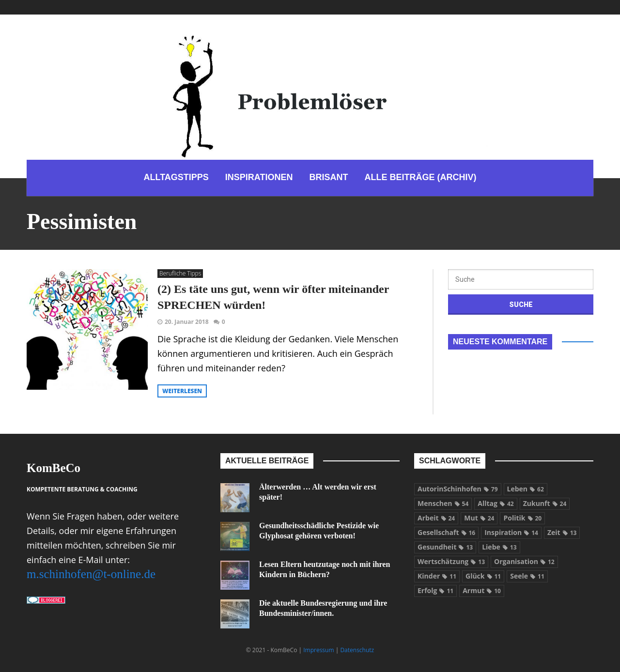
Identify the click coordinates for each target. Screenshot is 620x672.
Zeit (562, 532)
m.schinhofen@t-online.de (91, 574)
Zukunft (545, 503)
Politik (522, 518)
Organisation (524, 561)
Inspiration (511, 532)
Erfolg (435, 590)
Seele (527, 576)
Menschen (443, 503)
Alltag (496, 503)
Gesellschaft (446, 532)
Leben (526, 489)
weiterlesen (182, 391)
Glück (483, 576)
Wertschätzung (451, 561)
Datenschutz (357, 650)
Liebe (499, 547)
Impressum (318, 650)
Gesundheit (445, 547)
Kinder (437, 576)
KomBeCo (54, 468)
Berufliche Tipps (180, 273)
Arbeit (436, 518)
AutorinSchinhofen (458, 489)
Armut (482, 590)
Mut (479, 518)
